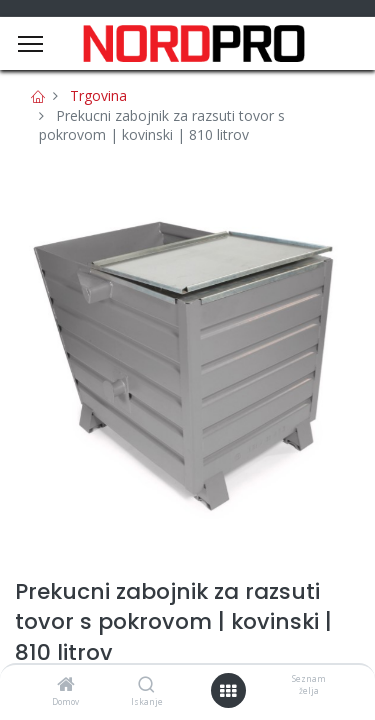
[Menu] (30, 44)
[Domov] (66, 685)
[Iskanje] (146, 685)
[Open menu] (228, 691)
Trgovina (98, 95)
